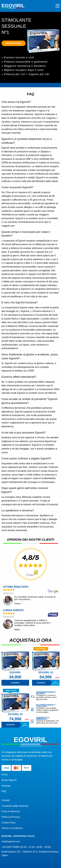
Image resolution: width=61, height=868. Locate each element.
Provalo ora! (14, 43)
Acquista (6, 786)
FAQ (4, 791)
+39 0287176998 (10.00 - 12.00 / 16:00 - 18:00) (26, 847)
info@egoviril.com (11, 841)
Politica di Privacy (11, 817)
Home (5, 775)
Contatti (5, 800)
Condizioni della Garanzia (15, 806)
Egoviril (13, 6)
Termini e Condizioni (12, 828)
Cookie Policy (9, 823)
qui (28, 196)
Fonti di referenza (11, 811)
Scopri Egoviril (9, 780)
